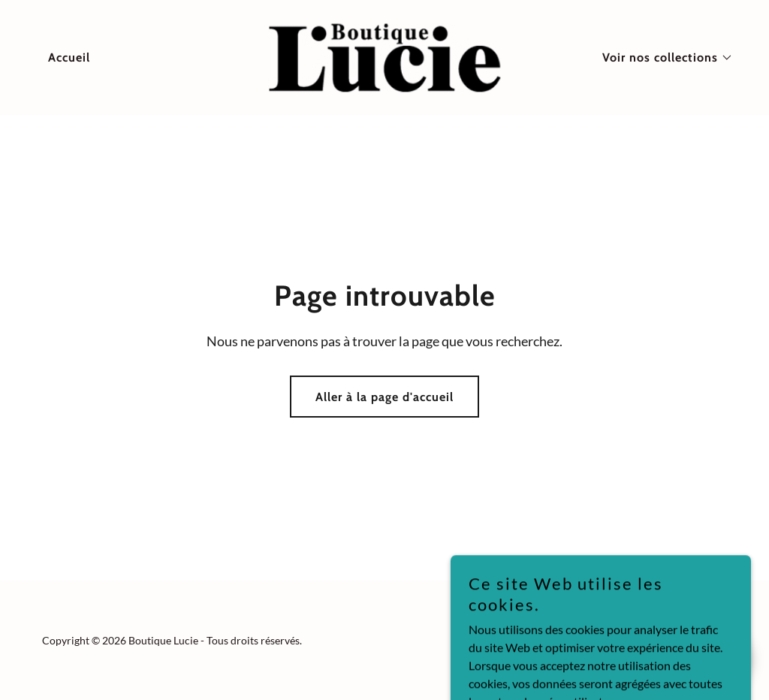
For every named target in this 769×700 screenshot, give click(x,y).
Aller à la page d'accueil (384, 397)
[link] (384, 56)
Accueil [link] (69, 57)
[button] (662, 58)
